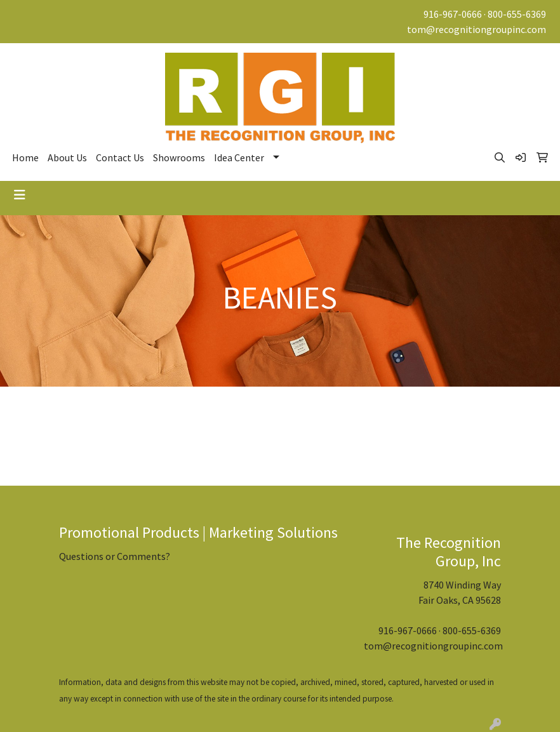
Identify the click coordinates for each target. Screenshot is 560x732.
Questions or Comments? (115, 556)
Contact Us (120, 157)
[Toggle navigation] (20, 195)
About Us (67, 157)
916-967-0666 (453, 14)
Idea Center (239, 157)
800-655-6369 (517, 14)
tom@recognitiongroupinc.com (477, 29)
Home (25, 157)
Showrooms (179, 157)
